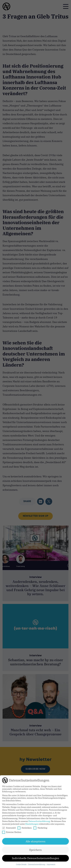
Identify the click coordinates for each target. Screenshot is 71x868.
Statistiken (25, 828)
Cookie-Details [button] (21, 864)
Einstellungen (32, 824)
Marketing (40, 828)
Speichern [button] (35, 850)
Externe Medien (12, 832)
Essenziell (9, 828)
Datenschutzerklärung (39, 821)
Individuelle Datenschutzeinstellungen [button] (36, 858)
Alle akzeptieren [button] (36, 841)
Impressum (51, 864)
